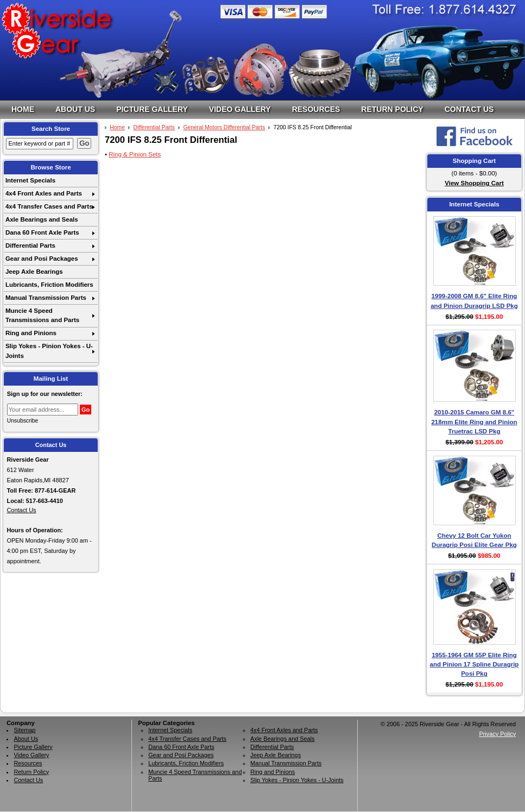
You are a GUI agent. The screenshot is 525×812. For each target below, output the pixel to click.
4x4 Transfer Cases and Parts (49, 206)
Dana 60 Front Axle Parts (42, 232)
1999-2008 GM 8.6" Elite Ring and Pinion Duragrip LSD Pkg (474, 301)
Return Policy (392, 109)
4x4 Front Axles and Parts (44, 193)
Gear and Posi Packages (42, 259)
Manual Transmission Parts (46, 298)
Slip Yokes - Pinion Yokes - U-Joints (49, 351)
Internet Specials (30, 180)
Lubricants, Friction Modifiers (49, 285)
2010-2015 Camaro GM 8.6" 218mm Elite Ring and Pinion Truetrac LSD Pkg (474, 422)
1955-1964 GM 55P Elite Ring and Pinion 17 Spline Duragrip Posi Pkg (475, 665)
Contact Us (469, 109)
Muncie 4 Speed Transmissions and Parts (42, 315)
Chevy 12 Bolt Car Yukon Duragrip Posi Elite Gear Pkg (474, 540)
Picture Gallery (152, 109)
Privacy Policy (497, 734)
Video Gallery (240, 109)
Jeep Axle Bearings (34, 272)
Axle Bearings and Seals (42, 219)
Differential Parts (30, 246)
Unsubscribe (23, 421)
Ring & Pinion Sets (135, 154)
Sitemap (24, 730)
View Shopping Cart (474, 183)
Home (23, 109)
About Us (75, 109)
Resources (316, 109)
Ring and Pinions (31, 333)
